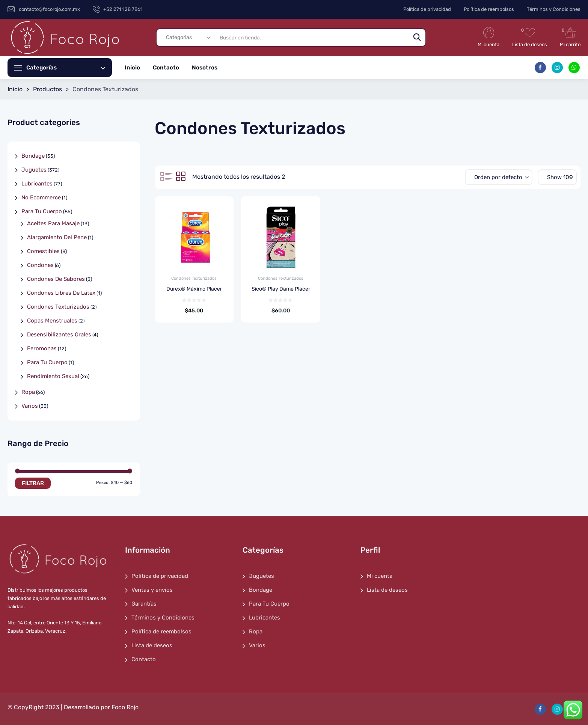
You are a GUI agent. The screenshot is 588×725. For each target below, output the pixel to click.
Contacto (166, 68)
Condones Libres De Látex (61, 293)
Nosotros (205, 68)
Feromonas (42, 348)
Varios (30, 406)
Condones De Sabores (56, 279)
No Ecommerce (41, 197)
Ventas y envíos (152, 590)
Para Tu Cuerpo (42, 211)
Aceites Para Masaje (53, 223)
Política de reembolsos (489, 9)
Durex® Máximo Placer (194, 289)
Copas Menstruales (52, 321)
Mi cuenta (380, 576)
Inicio (132, 68)
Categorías (66, 68)
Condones (40, 265)
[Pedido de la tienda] (499, 177)
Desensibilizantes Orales (59, 335)
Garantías (144, 604)
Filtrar (33, 483)
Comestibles (43, 251)
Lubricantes (37, 184)
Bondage (33, 156)
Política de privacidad (427, 9)
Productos (47, 89)
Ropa (28, 392)
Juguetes (34, 170)
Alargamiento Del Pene (57, 237)
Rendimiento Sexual (53, 376)
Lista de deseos (152, 645)
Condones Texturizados (194, 278)
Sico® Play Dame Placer (281, 289)
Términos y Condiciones (554, 9)
